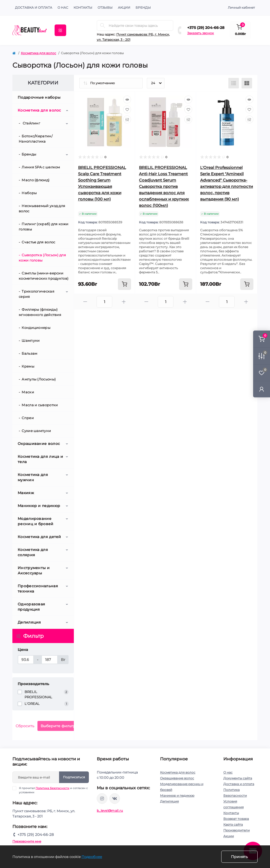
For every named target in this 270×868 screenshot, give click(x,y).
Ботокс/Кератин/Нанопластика (36, 139)
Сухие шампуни (36, 431)
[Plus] (124, 302)
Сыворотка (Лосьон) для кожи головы (42, 258)
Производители (237, 830)
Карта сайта (233, 824)
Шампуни (31, 340)
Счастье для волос (38, 242)
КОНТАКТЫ (83, 7)
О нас (63, 7)
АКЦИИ (124, 7)
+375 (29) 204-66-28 (206, 28)
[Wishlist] (127, 109)
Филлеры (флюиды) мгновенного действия (40, 312)
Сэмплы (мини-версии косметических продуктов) (44, 276)
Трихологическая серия (37, 294)
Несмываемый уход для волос (42, 208)
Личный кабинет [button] (241, 7)
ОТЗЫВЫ (105, 7)
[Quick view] (127, 99)
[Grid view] (247, 83)
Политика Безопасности (52, 788)
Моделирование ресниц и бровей (36, 521)
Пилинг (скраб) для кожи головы (44, 227)
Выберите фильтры (60, 726)
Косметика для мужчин (33, 477)
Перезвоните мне (27, 841)
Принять (239, 857)
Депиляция (29, 622)
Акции (229, 836)
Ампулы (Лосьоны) (39, 379)
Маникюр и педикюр (39, 506)
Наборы (29, 193)
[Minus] (85, 302)
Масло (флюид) (35, 180)
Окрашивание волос (39, 444)
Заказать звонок (201, 33)
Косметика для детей (39, 537)
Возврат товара (236, 819)
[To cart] (124, 284)
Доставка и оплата (34, 7)
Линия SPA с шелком (41, 167)
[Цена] (26, 660)
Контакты (231, 813)
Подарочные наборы (39, 97)
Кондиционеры (36, 328)
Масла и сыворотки (40, 405)
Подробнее (92, 857)
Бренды (143, 7)
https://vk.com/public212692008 (115, 799)
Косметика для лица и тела (40, 459)
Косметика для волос (38, 53)
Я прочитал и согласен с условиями (53, 790)
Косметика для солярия (33, 552)
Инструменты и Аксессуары (34, 570)
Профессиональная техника (38, 589)
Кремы (28, 366)
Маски (28, 392)
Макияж (26, 493)
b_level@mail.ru (110, 811)
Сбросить (25, 726)
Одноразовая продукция (31, 607)
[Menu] (60, 30)
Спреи (28, 418)
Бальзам (29, 353)
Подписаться (74, 777)
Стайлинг (31, 123)
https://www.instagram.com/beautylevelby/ (102, 799)
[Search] (103, 26)
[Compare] (127, 119)
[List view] (234, 83)
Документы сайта (238, 778)
